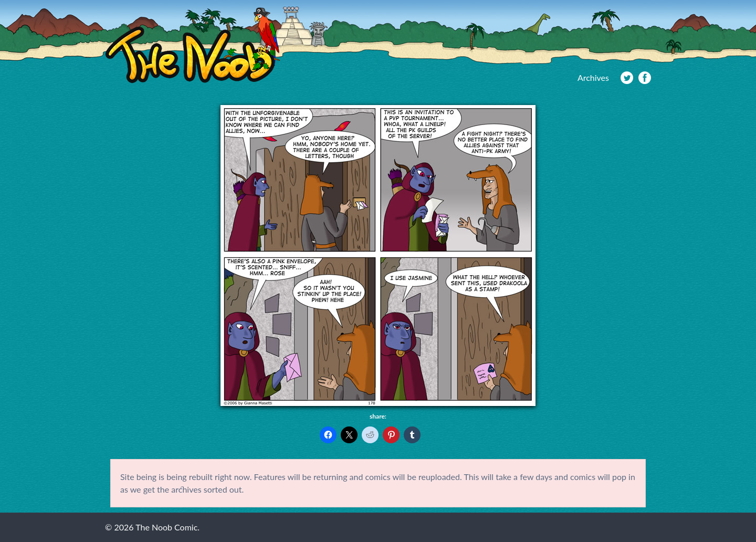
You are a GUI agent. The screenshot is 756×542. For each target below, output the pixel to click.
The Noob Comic (192, 45)
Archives (593, 77)
